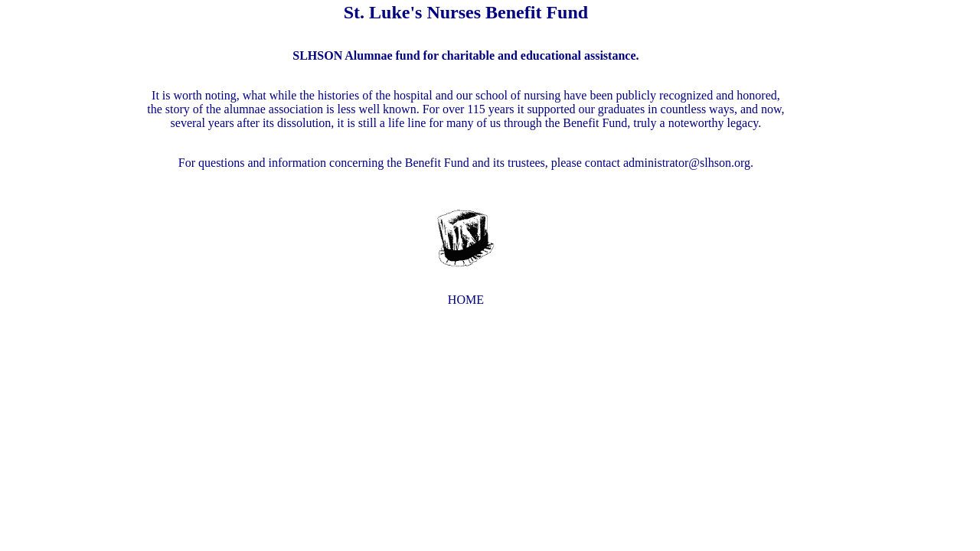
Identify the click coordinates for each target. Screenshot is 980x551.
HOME (466, 300)
